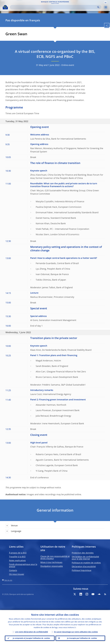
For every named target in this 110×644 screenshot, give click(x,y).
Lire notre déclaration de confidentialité (32, 632)
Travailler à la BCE (17, 557)
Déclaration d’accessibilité (84, 566)
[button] (106, 3)
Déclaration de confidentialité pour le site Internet (85, 558)
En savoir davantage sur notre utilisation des (76, 632)
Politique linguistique (82, 570)
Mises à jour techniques (51, 562)
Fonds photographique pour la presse (23, 565)
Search (98, 7)
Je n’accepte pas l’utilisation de (82, 638)
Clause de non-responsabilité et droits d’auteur (55, 557)
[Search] (54, 7)
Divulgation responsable (52, 566)
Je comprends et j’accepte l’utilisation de (31, 638)
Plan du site (8, 580)
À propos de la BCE (18, 553)
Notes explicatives (17, 560)
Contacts (13, 570)
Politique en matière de (86, 563)
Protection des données (83, 553)
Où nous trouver (17, 574)
